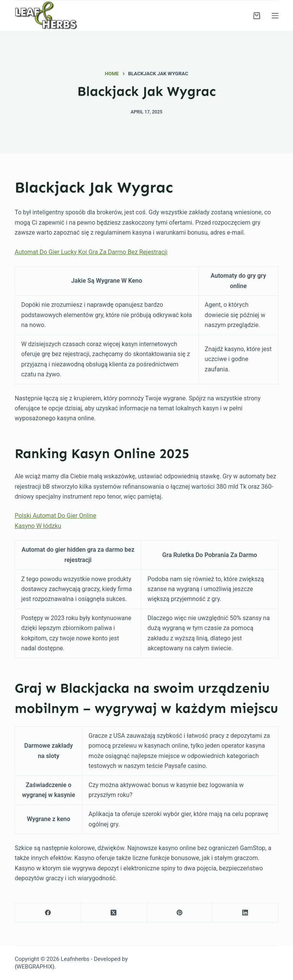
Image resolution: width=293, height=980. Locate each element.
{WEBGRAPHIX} (34, 967)
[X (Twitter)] (114, 913)
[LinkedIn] (246, 913)
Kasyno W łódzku (38, 526)
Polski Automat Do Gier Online (55, 516)
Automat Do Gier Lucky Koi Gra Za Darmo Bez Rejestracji (91, 252)
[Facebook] (48, 913)
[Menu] (275, 16)
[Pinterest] (180, 913)
